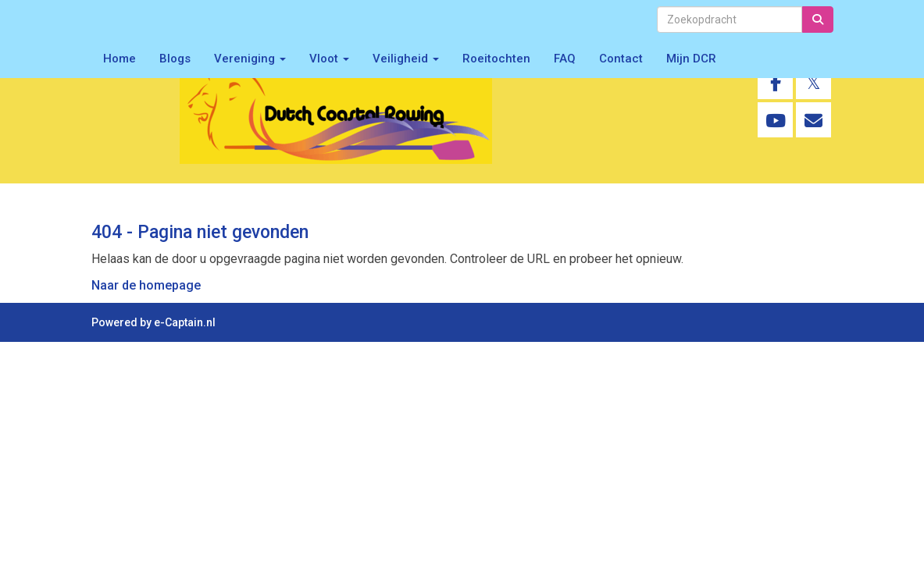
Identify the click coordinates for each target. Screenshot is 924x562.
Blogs (175, 59)
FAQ (565, 59)
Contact (621, 59)
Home (120, 59)
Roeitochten (496, 59)
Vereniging (250, 59)
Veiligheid (406, 59)
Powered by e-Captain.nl (153, 322)
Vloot (329, 59)
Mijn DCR (691, 59)
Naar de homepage (146, 285)
